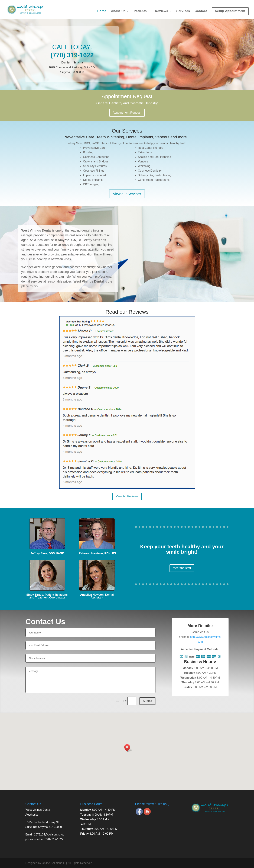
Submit (147, 701)
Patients (140, 11)
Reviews (162, 11)
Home (102, 11)
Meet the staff (182, 568)
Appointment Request (127, 113)
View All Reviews (127, 496)
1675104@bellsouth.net (49, 835)
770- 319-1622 (54, 839)
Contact (201, 11)
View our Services (127, 194)
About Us (118, 11)
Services (183, 11)
